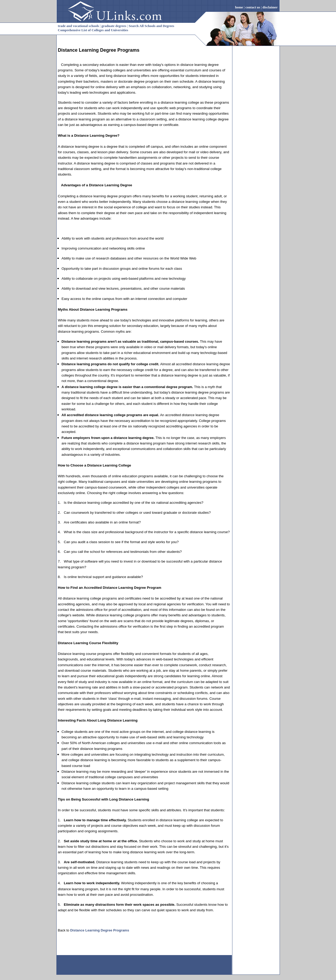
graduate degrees (114, 26)
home (239, 7)
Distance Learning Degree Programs (99, 50)
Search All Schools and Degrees (152, 26)
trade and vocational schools (79, 26)
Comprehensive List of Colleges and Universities (93, 30)
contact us (253, 7)
